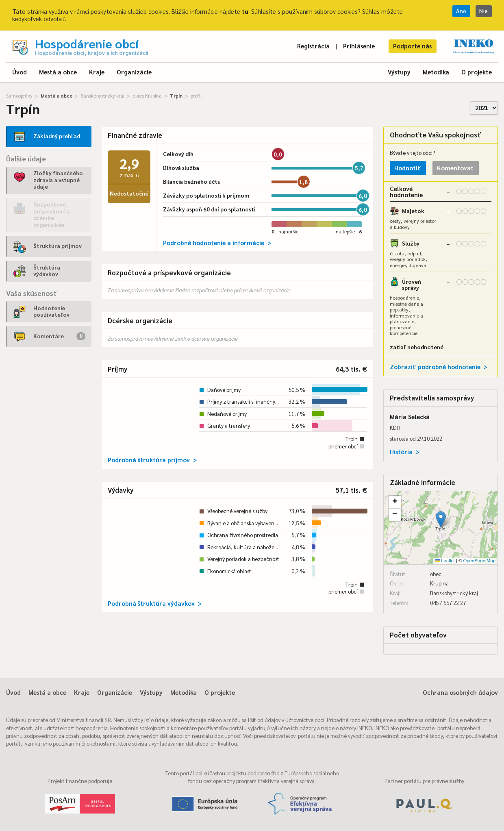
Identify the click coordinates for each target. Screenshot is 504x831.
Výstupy (399, 72)
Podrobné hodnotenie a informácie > (217, 243)
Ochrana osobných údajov (460, 692)
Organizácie (134, 72)
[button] (441, 519)
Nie (484, 11)
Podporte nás (412, 46)
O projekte (477, 72)
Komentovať (456, 168)
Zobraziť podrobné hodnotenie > (439, 367)
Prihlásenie (359, 46)
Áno (461, 11)
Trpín (176, 96)
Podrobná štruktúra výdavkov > (155, 603)
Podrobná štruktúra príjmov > (152, 460)
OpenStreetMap (479, 561)
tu (245, 11)
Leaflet (445, 561)
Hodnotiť (408, 168)
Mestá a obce (58, 72)
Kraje (97, 72)
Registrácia (313, 46)
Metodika (436, 72)
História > (405, 451)
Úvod (20, 72)
